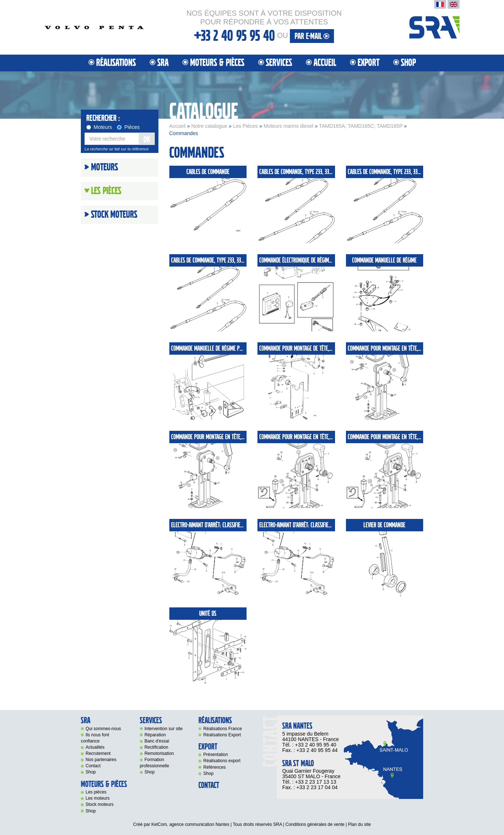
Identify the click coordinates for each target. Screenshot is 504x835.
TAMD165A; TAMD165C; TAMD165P (361, 126)
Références (214, 767)
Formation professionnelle (155, 763)
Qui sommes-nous (103, 729)
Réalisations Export (222, 735)
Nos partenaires (101, 760)
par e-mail (312, 36)
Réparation (155, 735)
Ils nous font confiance (95, 738)
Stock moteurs (114, 215)
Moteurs (99, 127)
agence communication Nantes (199, 824)
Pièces (128, 127)
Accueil (325, 63)
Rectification (156, 747)
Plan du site (360, 824)
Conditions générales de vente (315, 824)
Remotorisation (159, 753)
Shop (408, 63)
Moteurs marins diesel (289, 126)
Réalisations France (223, 729)
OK (147, 140)
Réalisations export (222, 761)
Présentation (215, 755)
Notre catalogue (209, 126)
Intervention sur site (164, 729)
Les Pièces (245, 126)
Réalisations (116, 63)
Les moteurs (98, 798)
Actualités (95, 747)
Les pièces (96, 792)
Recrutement (98, 753)
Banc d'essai (157, 741)
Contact (93, 766)
